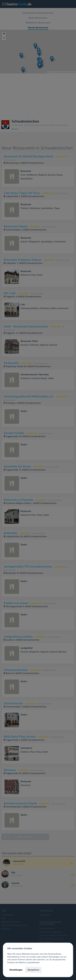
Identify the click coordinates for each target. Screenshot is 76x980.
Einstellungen (16, 970)
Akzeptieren (33, 970)
